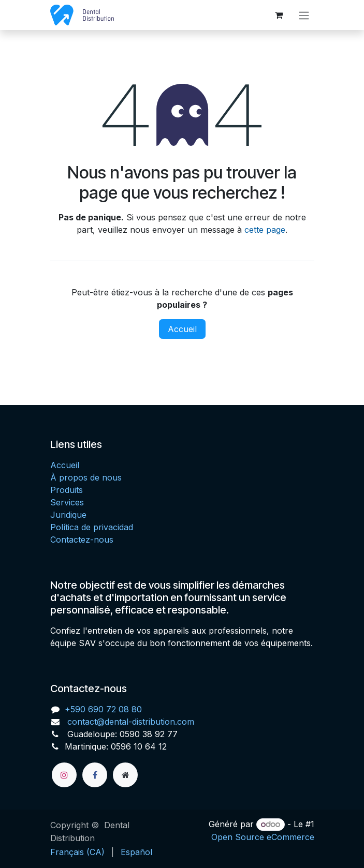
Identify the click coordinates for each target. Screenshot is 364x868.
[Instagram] (64, 775)
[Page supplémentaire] (125, 775)
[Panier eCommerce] (279, 15)
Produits (67, 490)
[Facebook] (95, 775)
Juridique (68, 515)
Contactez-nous (82, 540)
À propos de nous (86, 477)
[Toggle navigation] (304, 15)
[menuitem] (77, 852)
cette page (265, 230)
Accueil (182, 329)
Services (67, 502)
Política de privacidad (92, 527)
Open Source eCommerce (263, 837)
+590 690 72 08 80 (103, 709)
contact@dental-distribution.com (129, 722)
